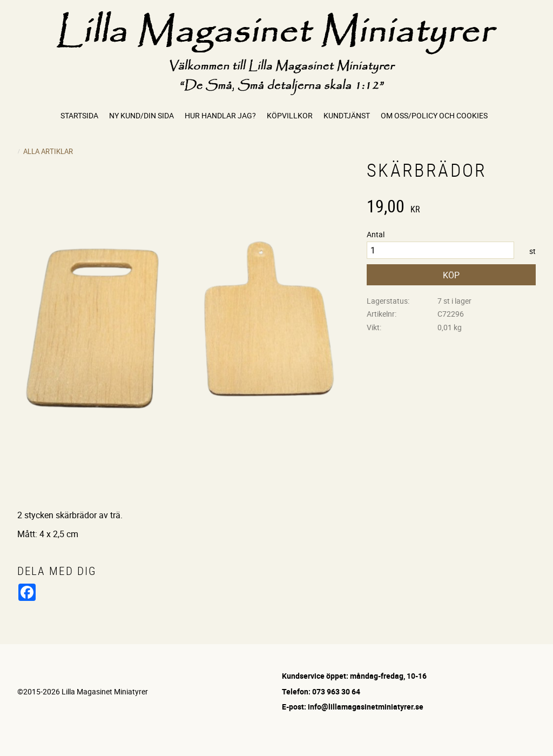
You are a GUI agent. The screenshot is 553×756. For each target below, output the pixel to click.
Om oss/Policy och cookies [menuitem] (434, 115)
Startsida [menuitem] (79, 115)
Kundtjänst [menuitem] (347, 115)
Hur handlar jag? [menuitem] (220, 115)
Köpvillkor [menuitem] (290, 115)
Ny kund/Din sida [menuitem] (141, 115)
